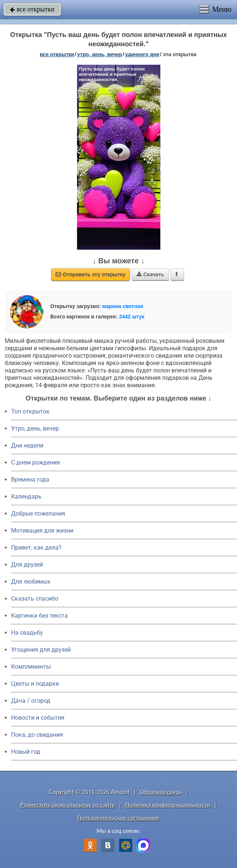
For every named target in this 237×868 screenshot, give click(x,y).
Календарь (26, 497)
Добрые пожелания (38, 514)
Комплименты (31, 667)
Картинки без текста (39, 616)
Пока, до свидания (37, 735)
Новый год (26, 752)
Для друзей (27, 565)
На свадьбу (27, 633)
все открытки (32, 9)
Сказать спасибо (35, 599)
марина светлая (123, 306)
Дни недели (27, 445)
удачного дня (142, 54)
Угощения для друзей (41, 650)
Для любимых (31, 582)
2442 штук (132, 317)
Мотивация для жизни (42, 531)
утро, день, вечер (100, 54)
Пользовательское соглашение (118, 818)
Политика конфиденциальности (168, 805)
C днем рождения (36, 462)
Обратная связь (161, 792)
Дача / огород (31, 701)
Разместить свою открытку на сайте (68, 805)
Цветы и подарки (35, 684)
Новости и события (38, 718)
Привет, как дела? (36, 548)
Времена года (30, 479)
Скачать (150, 274)
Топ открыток (30, 411)
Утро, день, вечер (35, 428)
